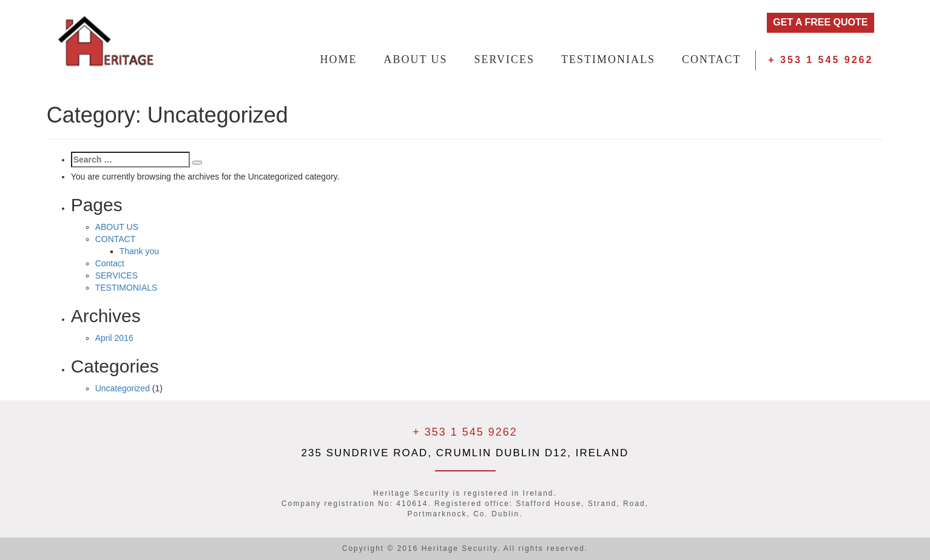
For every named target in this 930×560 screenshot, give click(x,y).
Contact (110, 263)
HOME (339, 59)
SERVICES (505, 59)
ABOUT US (415, 59)
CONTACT (712, 59)
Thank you (139, 251)
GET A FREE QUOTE (820, 22)
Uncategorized (123, 388)
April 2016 (114, 338)
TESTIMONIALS (608, 59)
